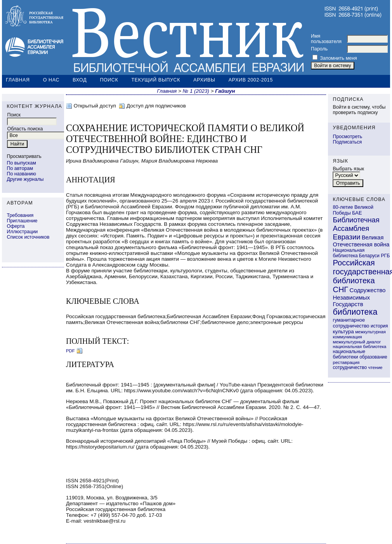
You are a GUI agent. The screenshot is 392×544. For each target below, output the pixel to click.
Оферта (16, 226)
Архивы (204, 80)
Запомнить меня (338, 58)
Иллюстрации (22, 232)
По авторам (20, 168)
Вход (80, 80)
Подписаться (347, 142)
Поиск (109, 80)
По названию (21, 174)
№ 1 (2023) (196, 91)
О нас (51, 80)
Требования (20, 215)
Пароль (319, 49)
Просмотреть (347, 137)
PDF (70, 351)
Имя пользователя (326, 39)
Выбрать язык (348, 169)
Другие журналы (25, 179)
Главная (18, 80)
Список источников (28, 237)
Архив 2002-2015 (251, 80)
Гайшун (225, 91)
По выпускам (21, 163)
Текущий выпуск (156, 80)
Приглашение (22, 221)
